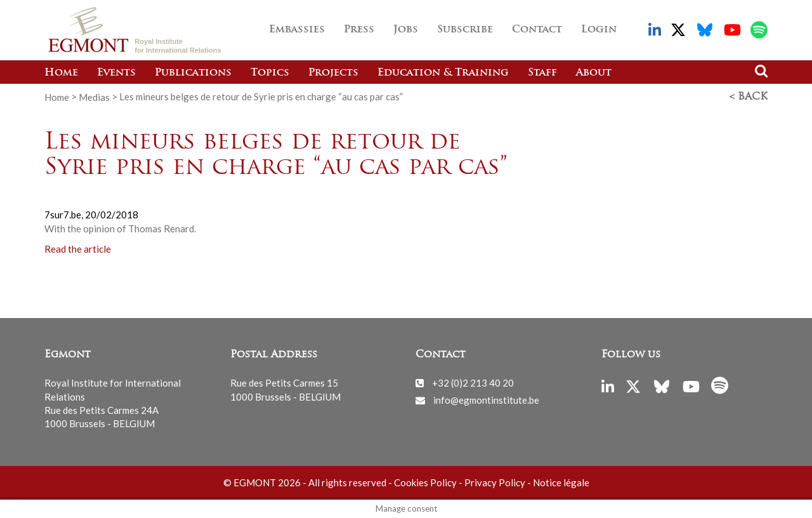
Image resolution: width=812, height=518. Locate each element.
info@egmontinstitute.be (486, 399)
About (594, 73)
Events (116, 73)
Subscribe (465, 30)
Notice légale (561, 482)
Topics (270, 73)
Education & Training (443, 73)
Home (61, 73)
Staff (542, 73)
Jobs (406, 30)
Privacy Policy (495, 482)
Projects (333, 73)
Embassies (297, 30)
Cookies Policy (425, 482)
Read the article (78, 249)
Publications (193, 73)
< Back (749, 97)
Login (599, 30)
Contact (537, 30)
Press (359, 30)
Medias (94, 96)
